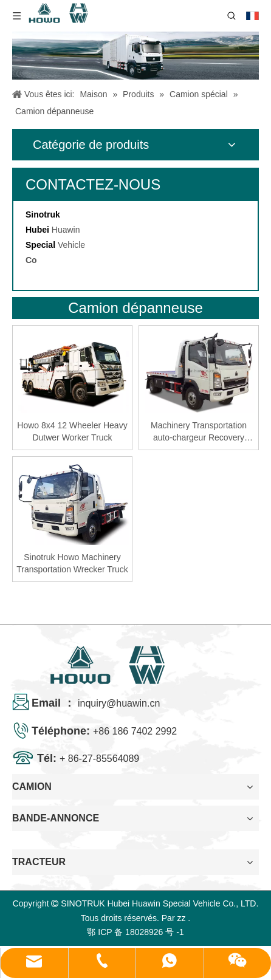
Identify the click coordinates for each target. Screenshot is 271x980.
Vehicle (71, 245)
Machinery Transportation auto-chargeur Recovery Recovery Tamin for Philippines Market (199, 432)
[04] (135, 56)
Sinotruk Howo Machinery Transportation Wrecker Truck (72, 563)
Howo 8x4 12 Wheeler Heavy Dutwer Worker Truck (72, 431)
